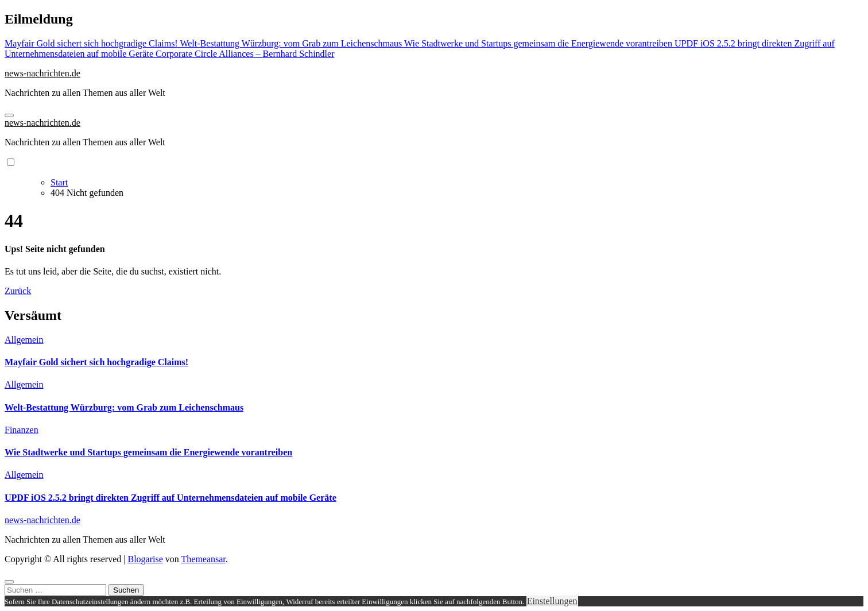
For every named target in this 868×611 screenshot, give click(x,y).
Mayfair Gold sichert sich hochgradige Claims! (96, 362)
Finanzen (22, 430)
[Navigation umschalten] (9, 115)
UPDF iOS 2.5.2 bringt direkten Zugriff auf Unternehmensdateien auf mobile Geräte (170, 498)
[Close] (9, 582)
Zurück (18, 291)
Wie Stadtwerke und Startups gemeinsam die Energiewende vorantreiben (148, 452)
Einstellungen (552, 601)
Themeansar (204, 559)
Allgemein (24, 340)
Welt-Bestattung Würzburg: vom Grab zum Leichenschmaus (124, 407)
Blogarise (145, 559)
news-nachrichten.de (42, 73)
